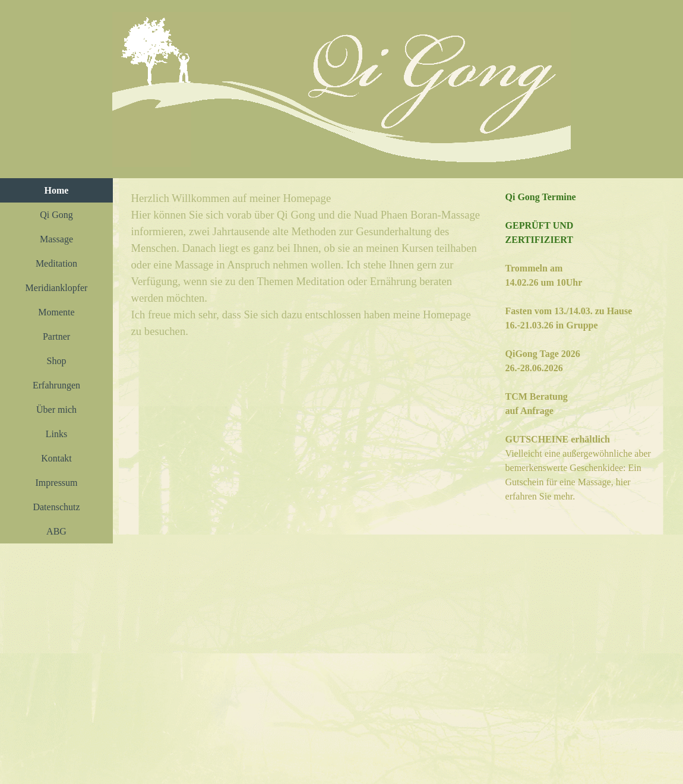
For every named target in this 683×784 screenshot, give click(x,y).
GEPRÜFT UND (540, 225)
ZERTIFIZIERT (539, 240)
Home (57, 190)
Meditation (56, 263)
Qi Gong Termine (541, 197)
